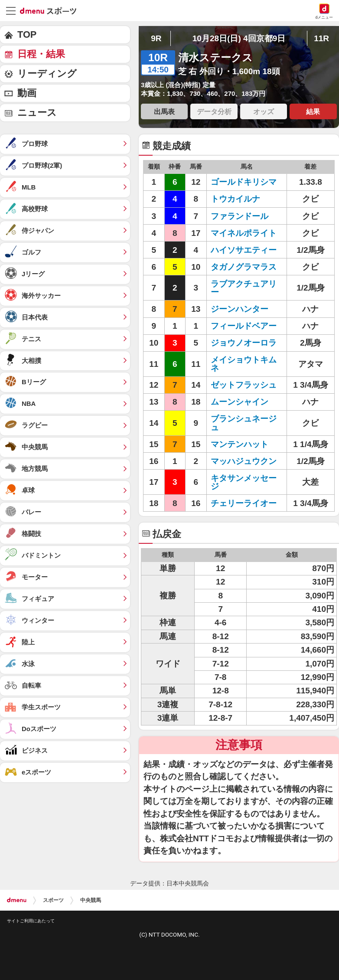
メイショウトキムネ (244, 364)
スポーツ (53, 900)
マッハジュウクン (244, 461)
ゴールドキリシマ (244, 182)
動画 (27, 93)
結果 (313, 111)
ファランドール (240, 216)
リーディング (47, 73)
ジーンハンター (240, 309)
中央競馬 (91, 900)
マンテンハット (240, 444)
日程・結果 (41, 54)
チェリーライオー (244, 503)
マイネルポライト (244, 233)
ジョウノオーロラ (244, 343)
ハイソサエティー (244, 250)
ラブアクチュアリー (244, 288)
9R (156, 38)
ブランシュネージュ (244, 423)
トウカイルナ (235, 199)
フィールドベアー (244, 326)
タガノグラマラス (244, 267)
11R (321, 38)
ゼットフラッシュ (244, 385)
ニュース (37, 113)
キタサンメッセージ (244, 482)
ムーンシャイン (240, 402)
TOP (27, 34)
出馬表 (164, 111)
